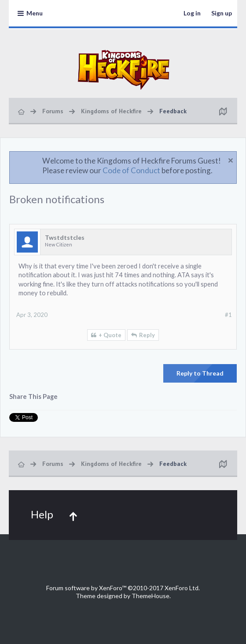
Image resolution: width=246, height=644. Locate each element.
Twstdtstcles (65, 237)
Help (42, 514)
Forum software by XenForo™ (123, 588)
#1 (228, 315)
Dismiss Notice (231, 160)
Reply (147, 335)
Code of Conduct (131, 170)
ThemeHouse (151, 596)
